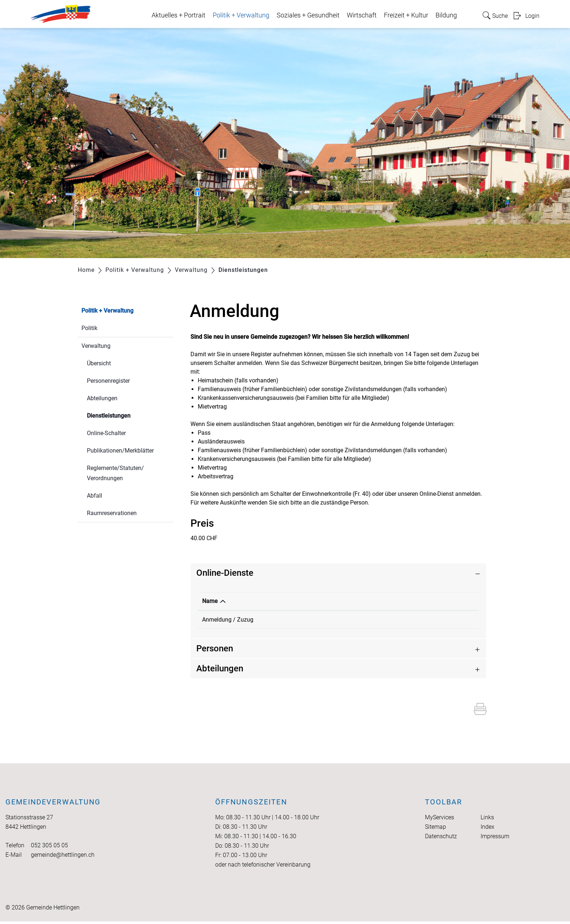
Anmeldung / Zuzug (228, 620)
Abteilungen (102, 398)
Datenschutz (441, 839)
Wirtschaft (362, 15)
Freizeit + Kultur (406, 15)
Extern (437, 620)
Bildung (446, 15)
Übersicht (99, 363)
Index (487, 829)
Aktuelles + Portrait (178, 15)
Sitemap (435, 829)
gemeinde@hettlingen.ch (63, 857)
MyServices (439, 820)
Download (390, 601)
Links (487, 820)
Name (210, 601)
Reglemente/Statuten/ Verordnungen (115, 473)
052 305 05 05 (49, 848)
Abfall (95, 496)
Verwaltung (96, 346)
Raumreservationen (112, 513)
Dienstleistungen (126, 415)
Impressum (495, 839)
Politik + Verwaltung (241, 15)
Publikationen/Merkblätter (120, 451)
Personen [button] (215, 651)
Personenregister (108, 381)
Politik (89, 328)
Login (532, 16)
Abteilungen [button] (220, 671)
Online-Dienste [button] (225, 573)
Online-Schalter (106, 433)
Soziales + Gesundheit (308, 15)
